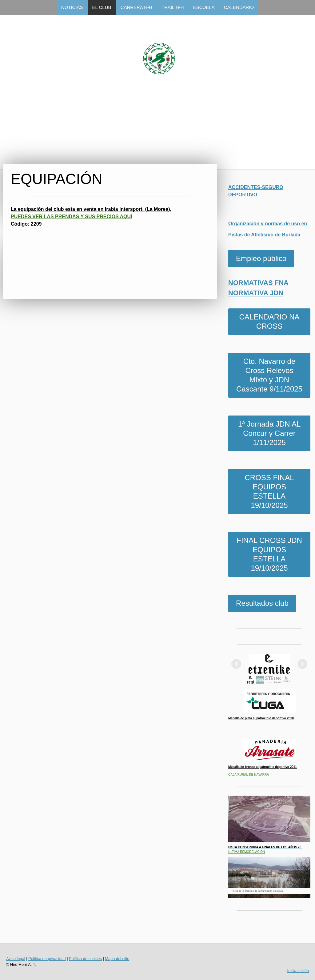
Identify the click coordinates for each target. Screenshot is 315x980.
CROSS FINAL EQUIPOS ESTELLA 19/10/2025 (269, 491)
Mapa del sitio (117, 959)
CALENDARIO (239, 7)
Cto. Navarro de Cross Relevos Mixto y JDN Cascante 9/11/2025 (269, 375)
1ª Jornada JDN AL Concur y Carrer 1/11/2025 (269, 433)
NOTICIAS (72, 7)
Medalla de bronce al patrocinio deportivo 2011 (263, 767)
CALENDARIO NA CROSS (269, 321)
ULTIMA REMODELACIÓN (247, 852)
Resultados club (262, 603)
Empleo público (261, 258)
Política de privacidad (47, 959)
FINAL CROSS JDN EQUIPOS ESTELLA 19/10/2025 (269, 554)
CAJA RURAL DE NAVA (245, 775)
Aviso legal (16, 959)
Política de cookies (85, 959)
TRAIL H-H (173, 7)
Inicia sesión (298, 971)
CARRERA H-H (136, 7)
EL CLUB (102, 7)
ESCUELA (204, 7)
